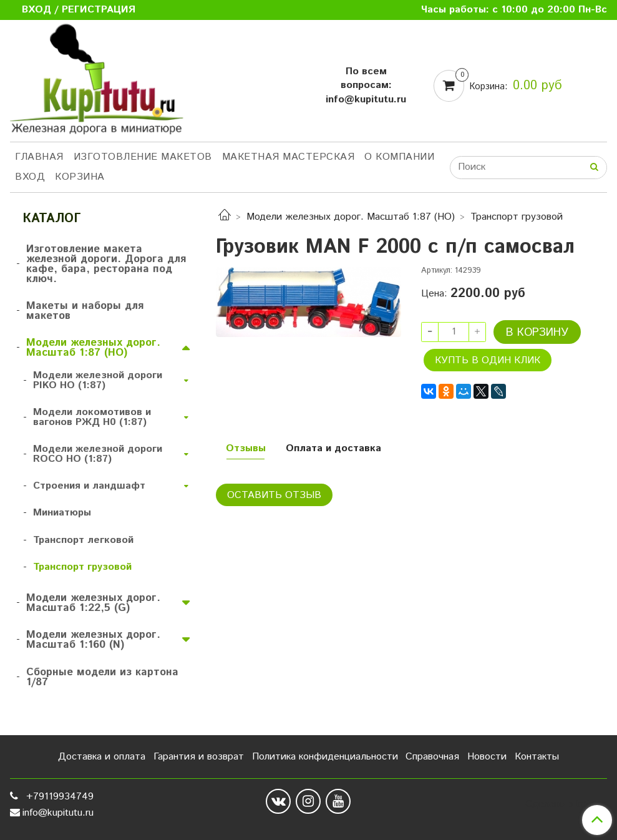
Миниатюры (62, 513)
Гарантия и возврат (199, 757)
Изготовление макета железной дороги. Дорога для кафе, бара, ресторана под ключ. (106, 264)
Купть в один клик (488, 360)
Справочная (432, 757)
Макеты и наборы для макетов (85, 311)
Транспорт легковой (83, 540)
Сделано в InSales (566, 804)
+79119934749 (58, 797)
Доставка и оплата (102, 757)
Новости (487, 757)
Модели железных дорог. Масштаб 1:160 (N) (93, 640)
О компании (399, 157)
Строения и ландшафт (89, 486)
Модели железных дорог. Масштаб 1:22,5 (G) (93, 603)
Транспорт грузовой (517, 217)
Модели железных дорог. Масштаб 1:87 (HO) (351, 217)
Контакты (537, 757)
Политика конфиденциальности (325, 757)
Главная (39, 157)
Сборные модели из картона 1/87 (102, 677)
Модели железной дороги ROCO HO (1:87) (98, 454)
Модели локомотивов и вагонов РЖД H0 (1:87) (92, 417)
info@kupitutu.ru (58, 813)
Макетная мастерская (289, 157)
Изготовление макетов (143, 157)
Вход (30, 177)
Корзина (80, 177)
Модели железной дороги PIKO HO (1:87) (98, 380)
